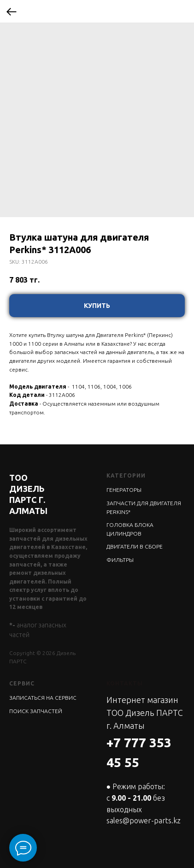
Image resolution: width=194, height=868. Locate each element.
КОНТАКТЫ (125, 683)
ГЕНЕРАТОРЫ (124, 490)
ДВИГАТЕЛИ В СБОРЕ (135, 546)
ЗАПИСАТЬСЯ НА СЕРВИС (43, 698)
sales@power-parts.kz (144, 821)
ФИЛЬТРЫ (120, 560)
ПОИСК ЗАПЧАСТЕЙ (36, 711)
